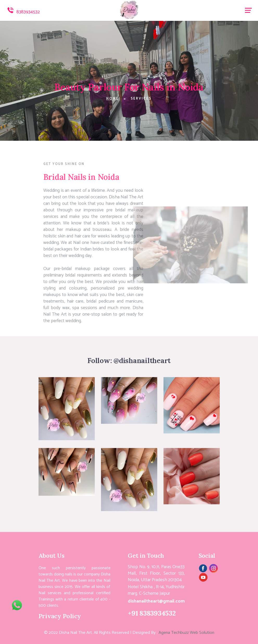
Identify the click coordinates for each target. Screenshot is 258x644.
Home (112, 99)
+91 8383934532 (152, 613)
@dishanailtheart (142, 360)
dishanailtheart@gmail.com (156, 601)
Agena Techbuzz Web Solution (186, 633)
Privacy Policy (60, 616)
